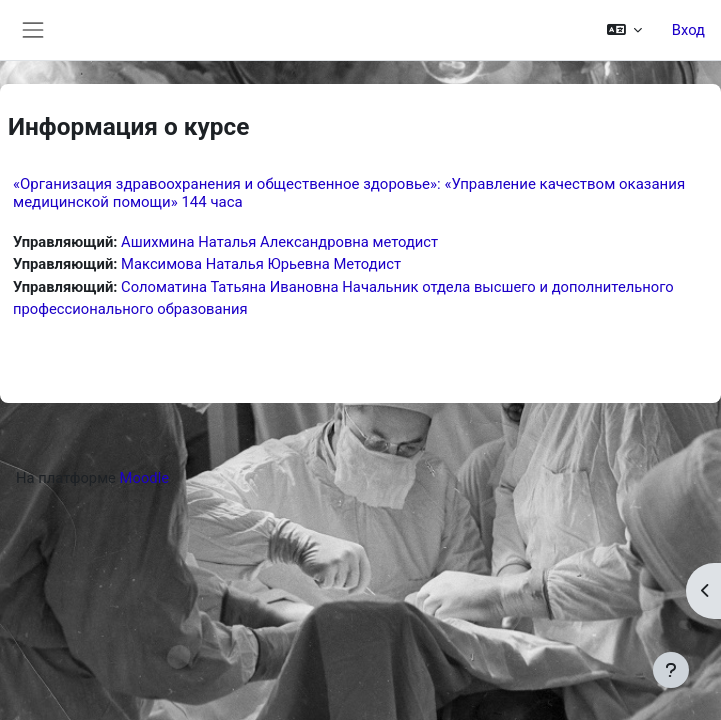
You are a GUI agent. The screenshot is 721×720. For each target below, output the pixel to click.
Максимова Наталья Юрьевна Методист (261, 264)
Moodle (144, 478)
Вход (688, 30)
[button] (623, 30)
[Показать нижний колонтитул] (671, 670)
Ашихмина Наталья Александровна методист (279, 242)
